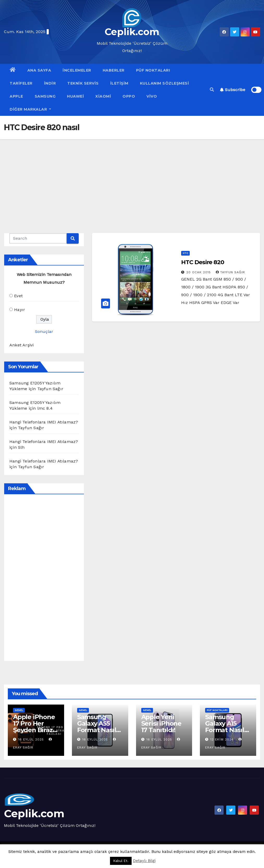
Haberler (114, 70)
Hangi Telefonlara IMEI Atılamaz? (44, 422)
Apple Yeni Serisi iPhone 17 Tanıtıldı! (161, 723)
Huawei (75, 96)
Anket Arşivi (22, 345)
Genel (19, 710)
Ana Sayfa (39, 70)
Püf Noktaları (153, 70)
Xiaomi (103, 96)
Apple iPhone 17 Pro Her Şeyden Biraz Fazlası (34, 727)
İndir (50, 83)
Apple (16, 96)
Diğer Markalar (30, 109)
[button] (212, 90)
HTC (185, 253)
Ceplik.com (132, 32)
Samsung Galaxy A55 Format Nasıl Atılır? (97, 727)
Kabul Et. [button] (121, 861)
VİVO (152, 96)
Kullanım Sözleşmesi (165, 83)
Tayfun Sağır (230, 272)
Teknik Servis (83, 83)
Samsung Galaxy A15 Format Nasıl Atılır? (225, 727)
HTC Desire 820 (203, 262)
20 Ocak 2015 (199, 272)
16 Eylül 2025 (32, 739)
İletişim (119, 83)
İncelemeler (77, 70)
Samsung (45, 96)
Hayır (20, 310)
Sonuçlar (44, 331)
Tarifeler (21, 83)
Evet (18, 296)
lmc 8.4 (45, 408)
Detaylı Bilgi (144, 861)
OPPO (129, 96)
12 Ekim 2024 (223, 739)
